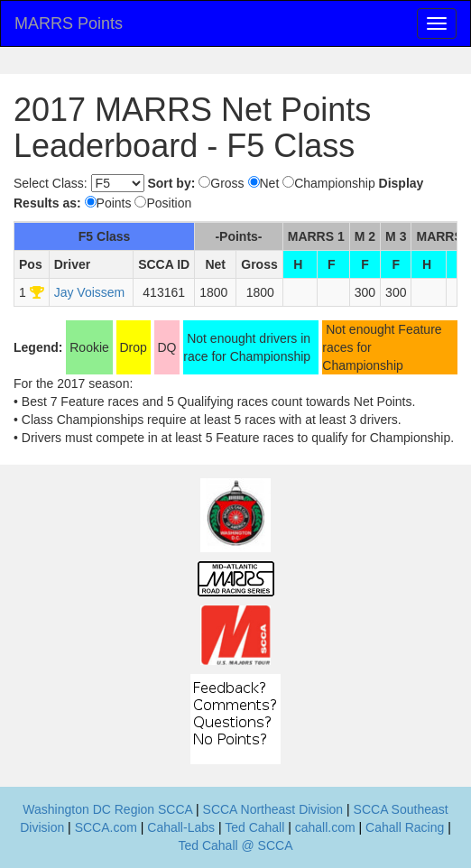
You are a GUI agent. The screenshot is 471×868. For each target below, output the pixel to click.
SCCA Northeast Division (273, 809)
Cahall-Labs (181, 827)
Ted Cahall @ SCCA (235, 845)
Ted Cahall (254, 827)
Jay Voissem (90, 292)
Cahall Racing (405, 827)
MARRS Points (69, 23)
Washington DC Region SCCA (107, 809)
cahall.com (325, 827)
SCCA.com (106, 827)
